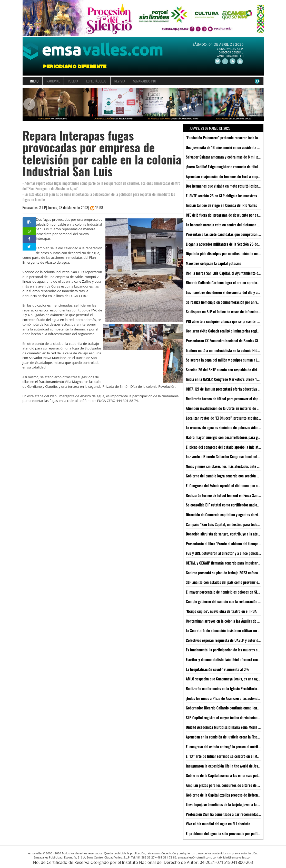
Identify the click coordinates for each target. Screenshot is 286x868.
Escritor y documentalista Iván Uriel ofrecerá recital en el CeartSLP (236, 659)
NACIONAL (53, 81)
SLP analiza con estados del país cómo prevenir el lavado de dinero (235, 582)
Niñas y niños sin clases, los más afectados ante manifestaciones (234, 466)
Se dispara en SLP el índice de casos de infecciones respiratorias (234, 311)
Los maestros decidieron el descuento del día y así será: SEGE (231, 292)
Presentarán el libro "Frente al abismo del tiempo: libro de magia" (234, 543)
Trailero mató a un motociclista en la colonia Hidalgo (225, 350)
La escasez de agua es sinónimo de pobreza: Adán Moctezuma (231, 427)
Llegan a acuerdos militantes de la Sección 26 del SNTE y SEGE (232, 244)
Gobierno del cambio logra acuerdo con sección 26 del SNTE (230, 476)
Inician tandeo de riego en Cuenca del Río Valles (221, 205)
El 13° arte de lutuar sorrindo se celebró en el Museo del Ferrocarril (236, 756)
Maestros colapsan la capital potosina (214, 263)
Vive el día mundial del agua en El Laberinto (218, 824)
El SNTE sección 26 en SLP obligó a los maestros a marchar (229, 196)
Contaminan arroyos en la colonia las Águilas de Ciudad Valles (231, 621)
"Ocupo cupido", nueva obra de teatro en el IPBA (221, 611)
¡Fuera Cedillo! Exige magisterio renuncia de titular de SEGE (230, 167)
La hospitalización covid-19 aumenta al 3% (218, 669)
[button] (29, 104)
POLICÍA (73, 81)
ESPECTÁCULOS (96, 81)
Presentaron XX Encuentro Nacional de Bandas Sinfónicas (228, 340)
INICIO (34, 81)
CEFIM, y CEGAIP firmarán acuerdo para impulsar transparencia (233, 563)
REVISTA (120, 81)
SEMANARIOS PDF (145, 81)
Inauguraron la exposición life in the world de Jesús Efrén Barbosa (235, 766)
